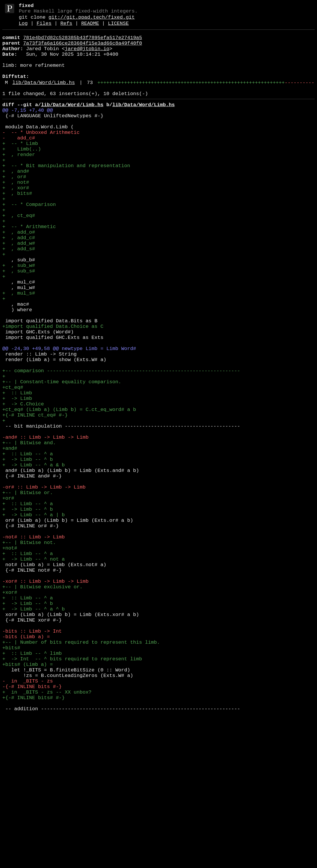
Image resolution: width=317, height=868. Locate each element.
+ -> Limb (17, 477)
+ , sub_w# (19, 316)
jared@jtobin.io (87, 56)
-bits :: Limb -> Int (32, 759)
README (90, 28)
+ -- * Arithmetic (29, 269)
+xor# (10, 712)
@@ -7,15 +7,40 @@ (28, 128)
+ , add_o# (19, 276)
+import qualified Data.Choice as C (53, 390)
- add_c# (19, 162)
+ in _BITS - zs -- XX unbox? (47, 833)
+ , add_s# (19, 296)
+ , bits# (17, 229)
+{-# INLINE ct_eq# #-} (35, 497)
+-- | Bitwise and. (29, 531)
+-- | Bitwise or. (28, 591)
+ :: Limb (17, 471)
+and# (10, 538)
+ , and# (16, 202)
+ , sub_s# (19, 323)
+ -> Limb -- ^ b (28, 551)
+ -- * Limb (20, 169)
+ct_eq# (13, 464)
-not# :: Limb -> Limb (34, 645)
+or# (8, 598)
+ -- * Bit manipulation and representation (66, 196)
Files (44, 28)
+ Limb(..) (22, 175)
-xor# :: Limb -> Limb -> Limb (45, 699)
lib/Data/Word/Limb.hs (44, 97)
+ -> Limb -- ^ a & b (34, 558)
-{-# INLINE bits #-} (32, 826)
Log (23, 28)
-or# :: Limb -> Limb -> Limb (44, 585)
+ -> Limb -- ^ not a (34, 672)
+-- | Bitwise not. (29, 652)
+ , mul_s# (19, 350)
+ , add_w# (19, 289)
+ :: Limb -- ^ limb (32, 786)
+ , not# (16, 216)
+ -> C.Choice (23, 484)
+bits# (11, 779)
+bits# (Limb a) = (28, 799)
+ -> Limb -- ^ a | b (34, 618)
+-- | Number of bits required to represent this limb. (81, 772)
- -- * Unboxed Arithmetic (41, 155)
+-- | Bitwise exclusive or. (42, 705)
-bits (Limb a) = (26, 766)
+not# (10, 658)
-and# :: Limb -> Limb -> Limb (45, 524)
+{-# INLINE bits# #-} (34, 840)
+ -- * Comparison (29, 243)
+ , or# (14, 209)
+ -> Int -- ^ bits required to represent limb (72, 793)
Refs (66, 28)
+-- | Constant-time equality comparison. (62, 457)
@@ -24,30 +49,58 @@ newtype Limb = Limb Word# (69, 417)
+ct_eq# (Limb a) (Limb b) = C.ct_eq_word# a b (69, 491)
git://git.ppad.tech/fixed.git (91, 20)
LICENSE (118, 28)
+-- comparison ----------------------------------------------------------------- (121, 444)
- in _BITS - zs (28, 819)
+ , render (19, 182)
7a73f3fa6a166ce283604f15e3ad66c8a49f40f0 (82, 50)
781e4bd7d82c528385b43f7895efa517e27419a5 (82, 43)
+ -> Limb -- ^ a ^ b (34, 732)
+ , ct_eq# (19, 256)
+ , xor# (16, 222)
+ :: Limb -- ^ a (28, 544)
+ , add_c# (19, 283)
